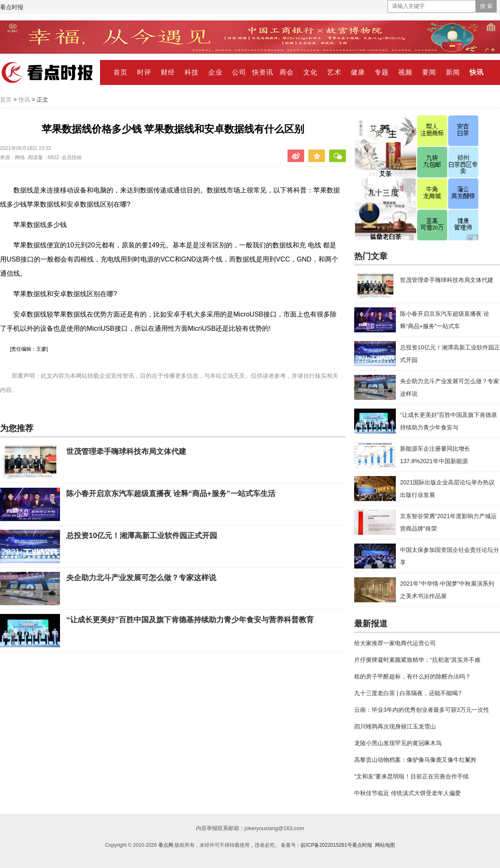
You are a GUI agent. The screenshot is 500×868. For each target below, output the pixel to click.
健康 (358, 72)
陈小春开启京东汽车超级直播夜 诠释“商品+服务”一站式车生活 (171, 494)
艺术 (334, 72)
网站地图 (385, 845)
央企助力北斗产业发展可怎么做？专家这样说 (141, 578)
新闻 (453, 72)
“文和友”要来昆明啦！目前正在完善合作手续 (411, 776)
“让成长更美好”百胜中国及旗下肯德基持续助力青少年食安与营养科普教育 (190, 620)
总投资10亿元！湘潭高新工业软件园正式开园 (142, 536)
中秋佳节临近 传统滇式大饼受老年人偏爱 (407, 793)
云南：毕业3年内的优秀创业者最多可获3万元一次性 (422, 710)
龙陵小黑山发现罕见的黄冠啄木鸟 (398, 743)
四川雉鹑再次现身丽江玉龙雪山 (395, 726)
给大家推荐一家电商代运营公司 (395, 643)
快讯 (477, 72)
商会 (287, 72)
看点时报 (12, 7)
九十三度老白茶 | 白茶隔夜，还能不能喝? (408, 693)
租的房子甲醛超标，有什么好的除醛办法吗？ (412, 676)
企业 (215, 72)
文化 (310, 72)
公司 (239, 72)
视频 (405, 72)
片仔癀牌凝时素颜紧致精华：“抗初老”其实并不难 (417, 660)
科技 (192, 72)
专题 (382, 72)
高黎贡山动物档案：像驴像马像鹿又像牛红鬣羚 (415, 760)
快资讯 (263, 72)
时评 (144, 72)
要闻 (429, 72)
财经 (168, 72)
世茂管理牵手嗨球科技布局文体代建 (126, 451)
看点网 (166, 845)
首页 (120, 72)
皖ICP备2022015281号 (326, 845)
